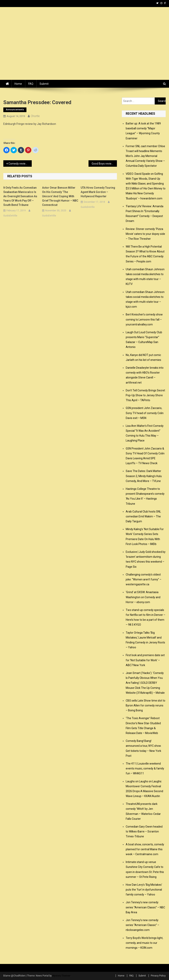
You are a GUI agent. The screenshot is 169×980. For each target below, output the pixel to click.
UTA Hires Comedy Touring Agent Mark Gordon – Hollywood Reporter (98, 192)
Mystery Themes (61, 976)
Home (18, 84)
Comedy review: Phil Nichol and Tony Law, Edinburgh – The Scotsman (20, 164)
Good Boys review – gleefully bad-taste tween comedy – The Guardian (104, 164)
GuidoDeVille (10, 216)
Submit (44, 84)
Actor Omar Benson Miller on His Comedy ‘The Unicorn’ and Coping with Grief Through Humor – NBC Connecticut (60, 196)
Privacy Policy (158, 976)
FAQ (31, 84)
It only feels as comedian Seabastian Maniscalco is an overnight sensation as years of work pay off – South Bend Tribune (20, 196)
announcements (15, 110)
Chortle (35, 116)
